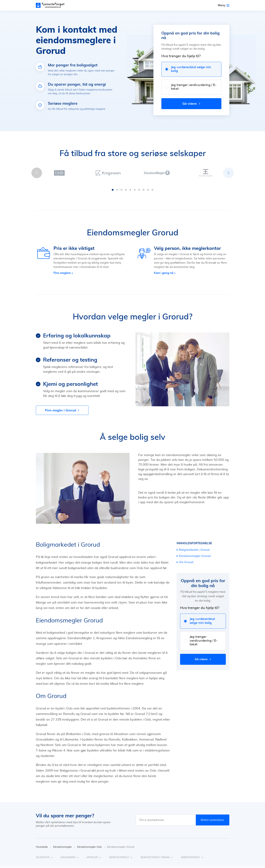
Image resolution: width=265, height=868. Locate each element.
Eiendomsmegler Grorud (195, 556)
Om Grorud (186, 562)
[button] (113, 190)
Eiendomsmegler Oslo (91, 847)
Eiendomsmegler (64, 847)
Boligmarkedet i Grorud (194, 550)
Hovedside (44, 847)
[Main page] (52, 5)
